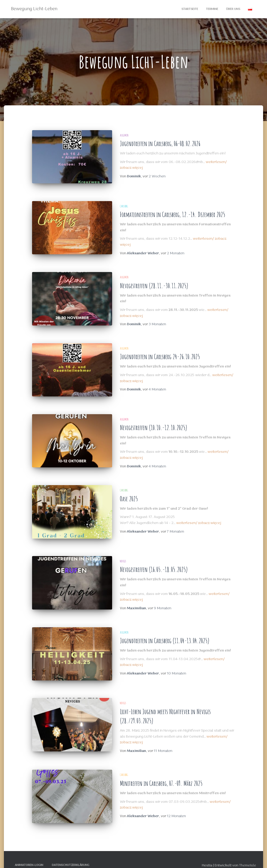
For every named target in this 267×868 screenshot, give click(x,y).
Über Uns (233, 9)
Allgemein (124, 135)
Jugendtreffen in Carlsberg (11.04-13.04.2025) (165, 635)
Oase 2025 (129, 495)
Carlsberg (124, 204)
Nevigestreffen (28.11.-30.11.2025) (154, 284)
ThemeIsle (248, 856)
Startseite (190, 9)
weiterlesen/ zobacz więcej (199, 519)
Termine (212, 9)
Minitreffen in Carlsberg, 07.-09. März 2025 (161, 776)
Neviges (123, 555)
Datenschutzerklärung (71, 856)
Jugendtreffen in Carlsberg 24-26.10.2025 (160, 355)
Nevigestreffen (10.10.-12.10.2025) (154, 424)
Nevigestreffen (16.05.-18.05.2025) (154, 564)
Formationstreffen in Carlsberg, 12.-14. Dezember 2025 (173, 213)
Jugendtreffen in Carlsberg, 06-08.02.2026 (160, 144)
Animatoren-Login (29, 856)
